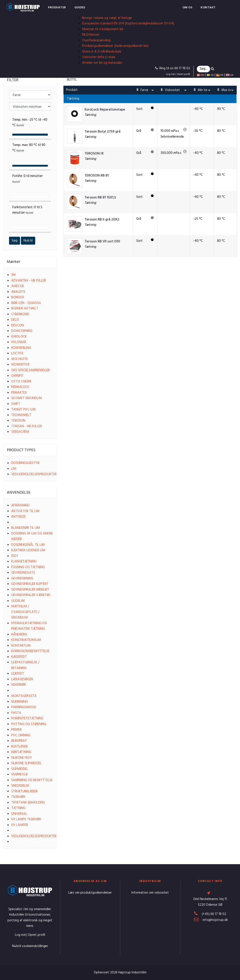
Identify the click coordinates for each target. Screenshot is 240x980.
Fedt (15, 556)
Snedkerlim (20, 786)
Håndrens (19, 635)
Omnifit (17, 376)
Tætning (18, 808)
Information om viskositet (150, 893)
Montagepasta (24, 696)
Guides (80, 8)
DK (201, 75)
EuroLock (19, 337)
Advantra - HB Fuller (29, 281)
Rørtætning (21, 752)
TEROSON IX (94, 154)
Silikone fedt (22, 758)
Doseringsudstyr (25, 463)
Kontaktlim (21, 646)
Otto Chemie (21, 382)
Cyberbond (20, 314)
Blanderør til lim (26, 528)
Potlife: (28, 179)
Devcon (18, 325)
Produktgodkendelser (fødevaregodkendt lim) (115, 46)
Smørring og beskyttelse (32, 780)
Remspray (19, 741)
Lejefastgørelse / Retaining (25, 665)
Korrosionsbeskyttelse (30, 651)
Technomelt (21, 415)
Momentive (20, 365)
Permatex (19, 393)
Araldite (18, 292)
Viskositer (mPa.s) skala (99, 57)
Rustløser (19, 747)
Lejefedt (18, 674)
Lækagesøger (22, 679)
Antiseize (18, 517)
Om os (187, 8)
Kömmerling (21, 348)
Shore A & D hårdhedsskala (102, 52)
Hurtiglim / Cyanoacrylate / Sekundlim (25, 612)
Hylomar (19, 342)
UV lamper (20, 825)
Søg (15, 241)
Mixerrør (19, 685)
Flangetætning (24, 562)
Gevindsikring (22, 578)
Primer (16, 730)
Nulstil (28, 241)
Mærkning (19, 702)
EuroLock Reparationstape (105, 110)
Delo (15, 320)
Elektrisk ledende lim (28, 550)
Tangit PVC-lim (23, 409)
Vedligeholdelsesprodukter (34, 474)
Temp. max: (29, 148)
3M (13, 275)
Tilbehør (18, 797)
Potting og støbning (29, 724)
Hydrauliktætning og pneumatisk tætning (29, 626)
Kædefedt (19, 657)
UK (230, 75)
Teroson (18, 421)
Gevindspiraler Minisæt (30, 590)
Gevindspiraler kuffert (30, 584)
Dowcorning (22, 331)
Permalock (20, 387)
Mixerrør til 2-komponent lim (103, 29)
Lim (14, 469)
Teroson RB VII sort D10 (102, 242)
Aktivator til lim (25, 511)
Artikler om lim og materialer (102, 63)
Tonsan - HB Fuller (27, 426)
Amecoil (18, 286)
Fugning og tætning (28, 567)
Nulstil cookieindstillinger (30, 946)
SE (210, 75)
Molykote (19, 359)
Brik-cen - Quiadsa (26, 303)
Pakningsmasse (24, 707)
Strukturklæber (24, 791)
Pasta (16, 713)
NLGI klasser (91, 35)
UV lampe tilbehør (26, 819)
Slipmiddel (20, 769)
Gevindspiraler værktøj (31, 595)
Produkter (57, 8)
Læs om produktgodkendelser (90, 893)
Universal (19, 814)
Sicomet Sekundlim (27, 398)
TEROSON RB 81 (97, 176)
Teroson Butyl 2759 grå (102, 132)
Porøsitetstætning (27, 718)
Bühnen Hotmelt (25, 309)
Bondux (18, 297)
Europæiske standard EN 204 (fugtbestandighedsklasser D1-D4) (128, 24)
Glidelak (18, 601)
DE (220, 75)
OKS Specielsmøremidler (30, 370)
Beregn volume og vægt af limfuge (107, 18)
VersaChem (20, 432)
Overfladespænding (96, 40)
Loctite (17, 353)
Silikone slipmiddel (26, 763)
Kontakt (208, 8)
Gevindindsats (23, 573)
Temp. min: (30, 123)
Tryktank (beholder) (28, 803)
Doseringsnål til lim (28, 545)
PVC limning (21, 735)
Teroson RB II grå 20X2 (102, 220)
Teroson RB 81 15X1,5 (100, 198)
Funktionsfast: (27, 210)
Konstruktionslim (26, 640)
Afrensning (20, 505)
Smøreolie (19, 775)
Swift (16, 404)
